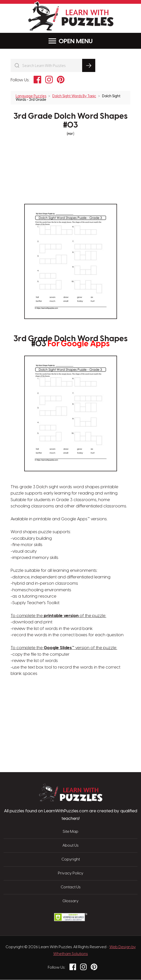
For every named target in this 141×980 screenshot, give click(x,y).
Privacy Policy (71, 874)
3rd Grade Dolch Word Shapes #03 (70, 121)
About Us (70, 846)
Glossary (70, 901)
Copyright (71, 860)
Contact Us (71, 888)
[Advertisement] (46, 701)
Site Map (70, 832)
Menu (71, 41)
